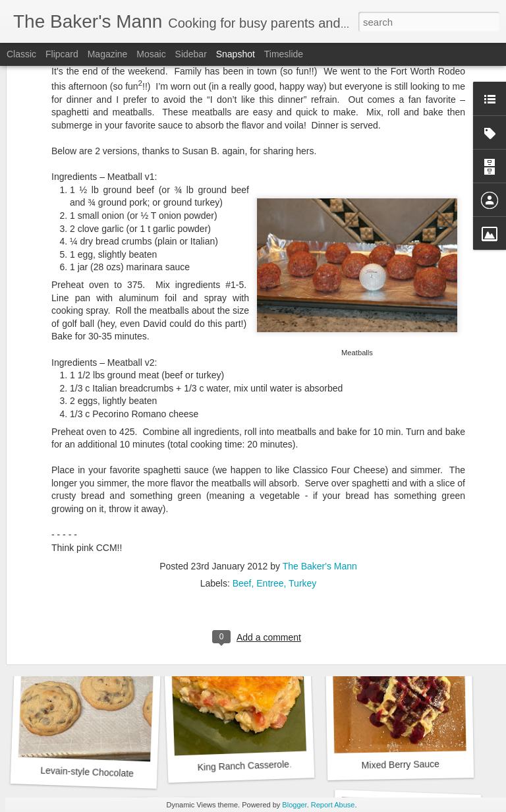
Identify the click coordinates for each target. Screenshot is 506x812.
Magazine (108, 54)
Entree (270, 458)
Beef (242, 458)
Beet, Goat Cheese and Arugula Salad (123, 591)
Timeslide (284, 54)
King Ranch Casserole (243, 766)
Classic (21, 54)
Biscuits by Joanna (406, 585)
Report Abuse (333, 805)
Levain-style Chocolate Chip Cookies (116, 773)
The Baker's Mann (320, 441)
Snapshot (236, 54)
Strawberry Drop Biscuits (251, 587)
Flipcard (62, 54)
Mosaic (151, 54)
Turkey (302, 458)
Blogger (294, 805)
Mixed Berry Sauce (401, 765)
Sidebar (191, 54)
